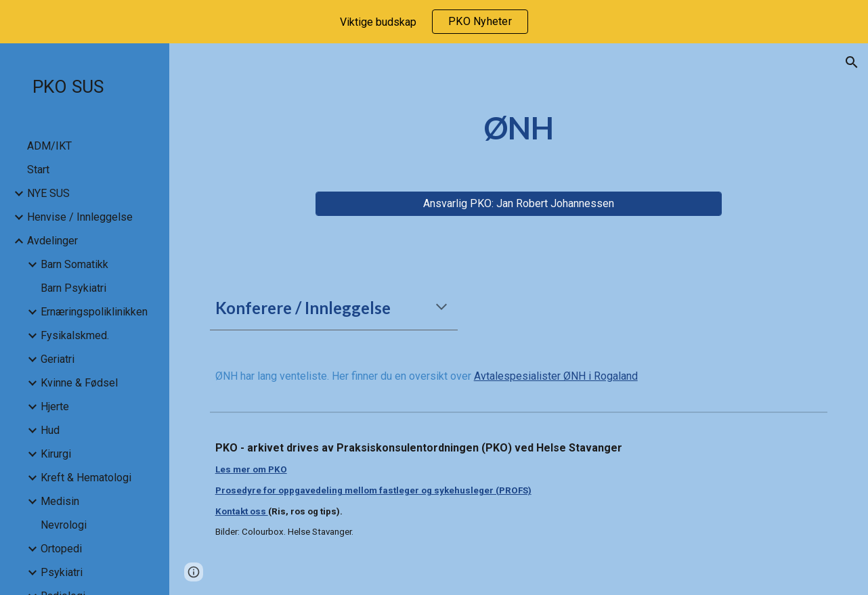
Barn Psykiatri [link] (73, 288)
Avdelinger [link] (52, 241)
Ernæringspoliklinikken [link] (94, 312)
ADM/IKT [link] (49, 146)
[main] (519, 128)
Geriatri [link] (58, 359)
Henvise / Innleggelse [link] (80, 217)
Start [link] (38, 170)
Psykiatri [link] (62, 572)
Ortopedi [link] (61, 549)
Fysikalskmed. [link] (75, 335)
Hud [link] (50, 430)
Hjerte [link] (55, 406)
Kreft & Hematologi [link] (86, 478)
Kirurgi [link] (56, 454)
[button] (852, 62)
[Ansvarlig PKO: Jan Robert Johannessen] (519, 203)
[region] (434, 22)
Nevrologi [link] (64, 525)
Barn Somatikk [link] (74, 264)
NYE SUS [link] (48, 193)
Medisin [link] (60, 501)
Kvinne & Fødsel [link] (79, 383)
